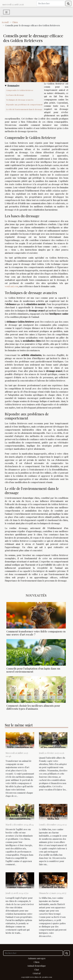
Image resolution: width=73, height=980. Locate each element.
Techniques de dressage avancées (20, 100)
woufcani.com (12, 286)
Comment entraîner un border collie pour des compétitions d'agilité (20, 817)
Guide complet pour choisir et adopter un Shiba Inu (53, 816)
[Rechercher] (51, 3)
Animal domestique (36, 966)
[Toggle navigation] (6, 12)
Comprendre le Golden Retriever (20, 90)
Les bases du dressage (15, 95)
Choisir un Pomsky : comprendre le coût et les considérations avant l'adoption (53, 746)
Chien (15, 22)
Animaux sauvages (37, 958)
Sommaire (13, 86)
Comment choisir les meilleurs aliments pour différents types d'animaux (33, 707)
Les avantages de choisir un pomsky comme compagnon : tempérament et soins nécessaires (20, 887)
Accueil (5, 22)
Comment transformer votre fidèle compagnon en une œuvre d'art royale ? (36, 633)
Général (37, 973)
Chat (36, 970)
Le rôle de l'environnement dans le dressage (24, 109)
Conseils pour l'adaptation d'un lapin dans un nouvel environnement (33, 670)
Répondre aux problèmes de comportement (24, 105)
